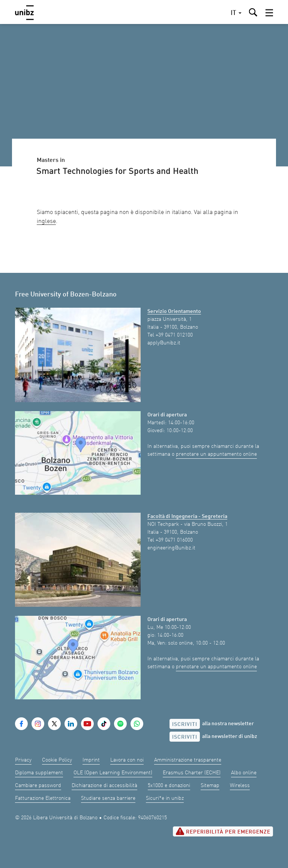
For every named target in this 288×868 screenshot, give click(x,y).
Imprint (91, 760)
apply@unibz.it (164, 343)
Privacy (23, 760)
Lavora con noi (127, 760)
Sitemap (210, 786)
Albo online (244, 773)
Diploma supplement (39, 773)
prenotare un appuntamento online (216, 454)
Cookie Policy (57, 760)
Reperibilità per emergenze (223, 831)
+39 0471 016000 (174, 540)
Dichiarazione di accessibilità (104, 786)
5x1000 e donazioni (169, 786)
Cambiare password (38, 786)
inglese (46, 221)
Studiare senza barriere (108, 798)
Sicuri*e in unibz (165, 798)
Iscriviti (185, 724)
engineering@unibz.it (171, 548)
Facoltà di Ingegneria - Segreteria (187, 516)
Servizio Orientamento (174, 311)
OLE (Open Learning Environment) (113, 773)
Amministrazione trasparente (188, 760)
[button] (269, 13)
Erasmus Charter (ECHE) (192, 773)
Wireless (240, 786)
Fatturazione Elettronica (43, 798)
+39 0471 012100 (174, 335)
